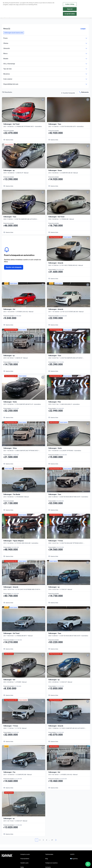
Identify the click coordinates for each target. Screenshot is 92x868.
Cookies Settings (70, 4)
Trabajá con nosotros (51, 863)
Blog (47, 859)
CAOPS (72, 854)
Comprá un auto (25, 854)
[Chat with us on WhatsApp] (88, 864)
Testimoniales (49, 854)
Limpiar (83, 29)
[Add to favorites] (43, 100)
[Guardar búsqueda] (68, 93)
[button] (14, 33)
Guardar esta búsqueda (14, 267)
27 (52, 840)
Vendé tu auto (24, 863)
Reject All (70, 9)
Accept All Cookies (70, 14)
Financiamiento (25, 859)
